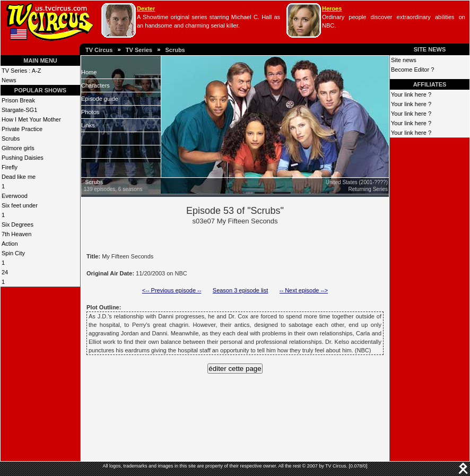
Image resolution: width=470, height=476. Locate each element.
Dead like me (19, 177)
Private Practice (22, 129)
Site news (404, 60)
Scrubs (175, 50)
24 (5, 272)
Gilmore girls (18, 148)
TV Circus (99, 50)
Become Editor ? (412, 70)
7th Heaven (16, 234)
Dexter (146, 8)
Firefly (10, 167)
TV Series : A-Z (21, 71)
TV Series (139, 50)
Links (88, 125)
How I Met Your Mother (31, 119)
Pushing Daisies (23, 158)
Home (89, 72)
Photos (90, 112)
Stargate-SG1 (19, 110)
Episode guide (100, 99)
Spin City (13, 253)
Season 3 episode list (241, 290)
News (9, 80)
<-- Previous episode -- (172, 290)
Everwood (15, 196)
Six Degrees (18, 224)
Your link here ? (411, 94)
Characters (95, 85)
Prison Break (18, 100)
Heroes (332, 8)
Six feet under (20, 205)
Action (10, 244)
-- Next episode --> (304, 290)
